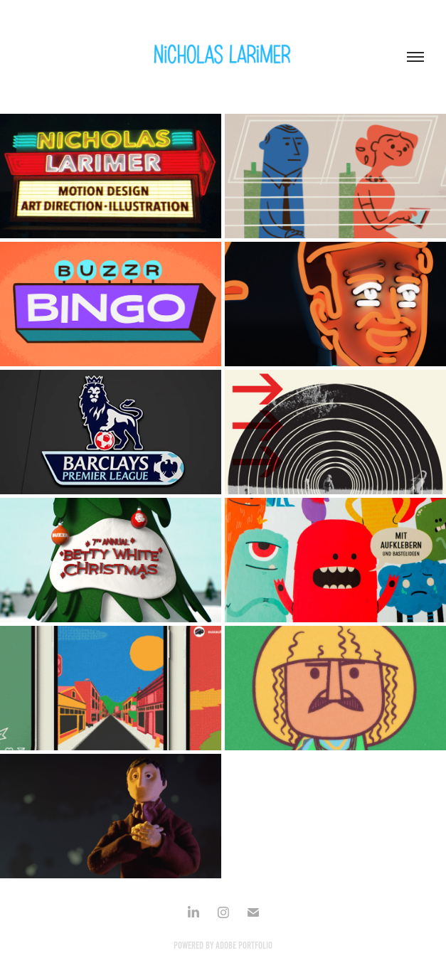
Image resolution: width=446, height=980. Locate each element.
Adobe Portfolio (244, 946)
